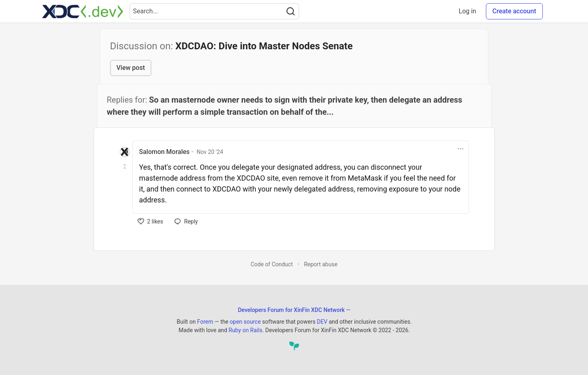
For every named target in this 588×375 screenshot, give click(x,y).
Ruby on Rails (245, 330)
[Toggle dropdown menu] (460, 149)
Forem (205, 322)
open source (245, 322)
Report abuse (321, 264)
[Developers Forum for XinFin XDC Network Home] (83, 11)
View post (131, 68)
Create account (514, 11)
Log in (468, 11)
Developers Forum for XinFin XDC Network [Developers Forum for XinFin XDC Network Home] (291, 310)
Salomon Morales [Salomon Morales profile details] (164, 152)
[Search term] (214, 11)
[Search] (291, 11)
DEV (322, 322)
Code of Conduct (272, 264)
